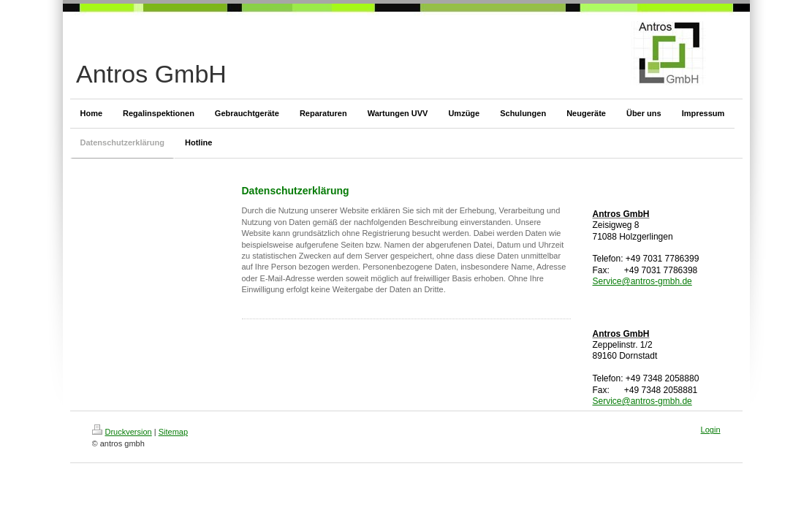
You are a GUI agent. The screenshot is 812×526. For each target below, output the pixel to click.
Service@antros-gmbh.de (642, 281)
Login (711, 430)
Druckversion (122, 432)
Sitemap (173, 432)
